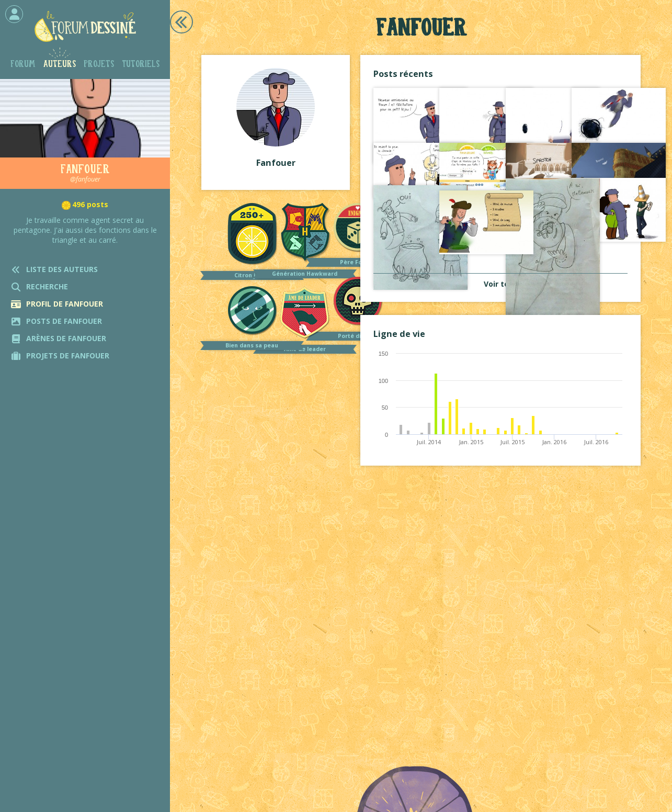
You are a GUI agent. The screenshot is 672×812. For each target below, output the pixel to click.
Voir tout (500, 284)
